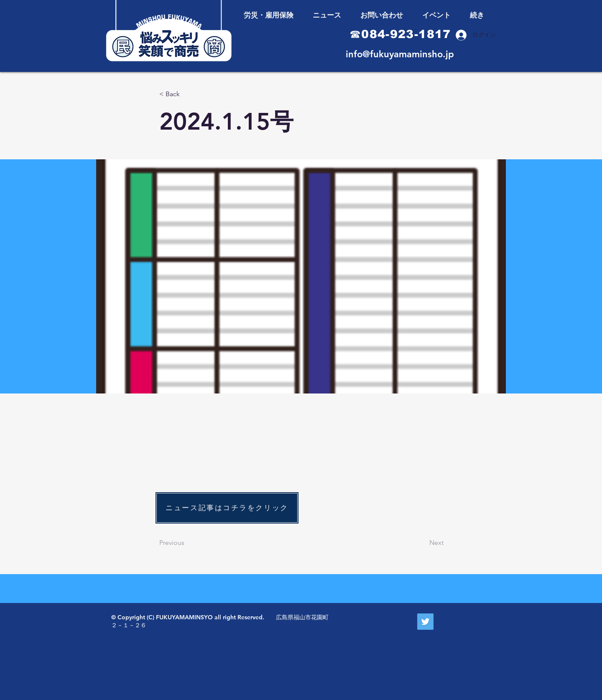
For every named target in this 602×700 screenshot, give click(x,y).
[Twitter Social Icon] (425, 622)
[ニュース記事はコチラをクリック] (227, 508)
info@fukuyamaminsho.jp (400, 54)
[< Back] (187, 94)
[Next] (423, 543)
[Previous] (187, 543)
